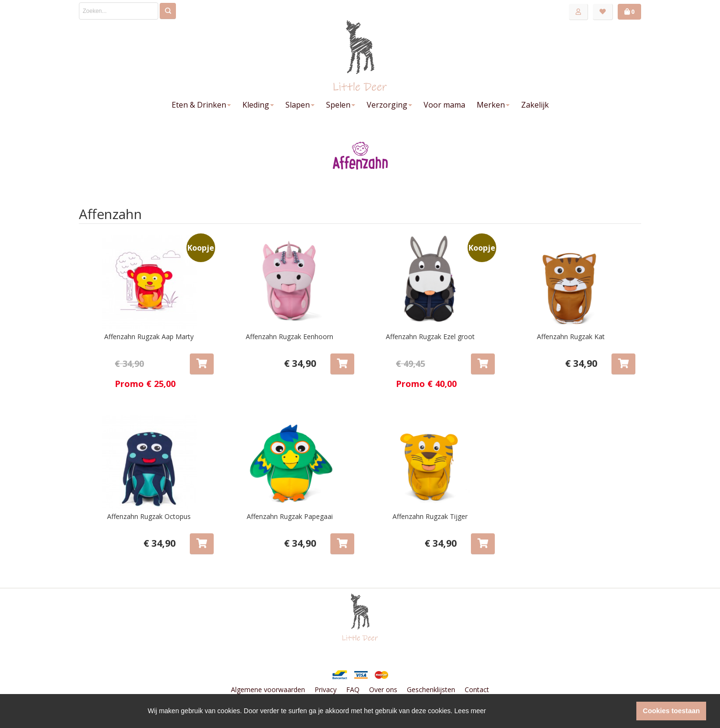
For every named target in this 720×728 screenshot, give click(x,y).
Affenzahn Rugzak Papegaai (290, 516)
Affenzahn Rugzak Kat (571, 336)
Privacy (326, 689)
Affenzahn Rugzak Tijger (430, 516)
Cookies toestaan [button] (671, 711)
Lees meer (470, 711)
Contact (477, 689)
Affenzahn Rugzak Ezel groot (430, 336)
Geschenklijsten (431, 689)
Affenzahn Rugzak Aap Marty (149, 336)
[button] (627, 711)
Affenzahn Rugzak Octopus (149, 516)
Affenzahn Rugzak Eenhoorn (289, 336)
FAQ (353, 689)
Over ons (383, 689)
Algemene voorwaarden (268, 689)
